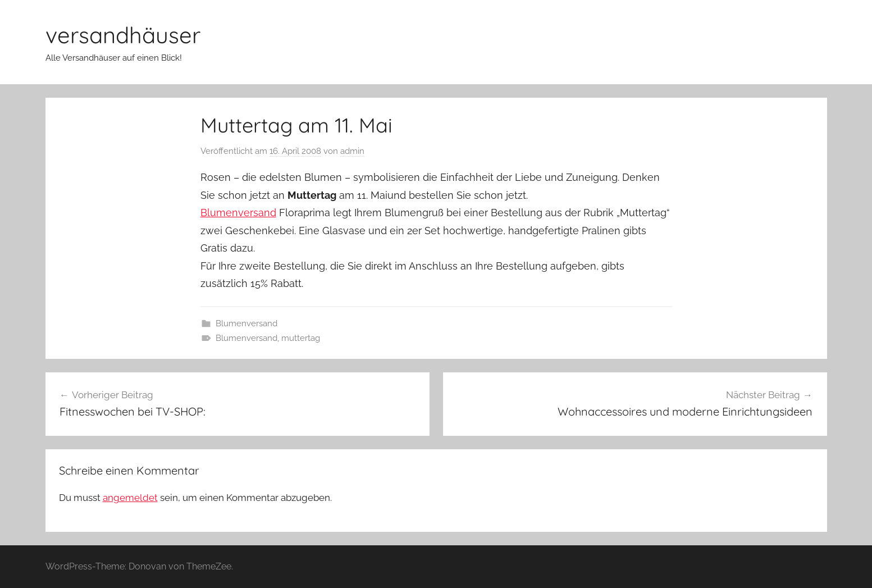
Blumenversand (238, 213)
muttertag (301, 338)
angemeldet (130, 498)
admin (352, 151)
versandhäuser (123, 35)
